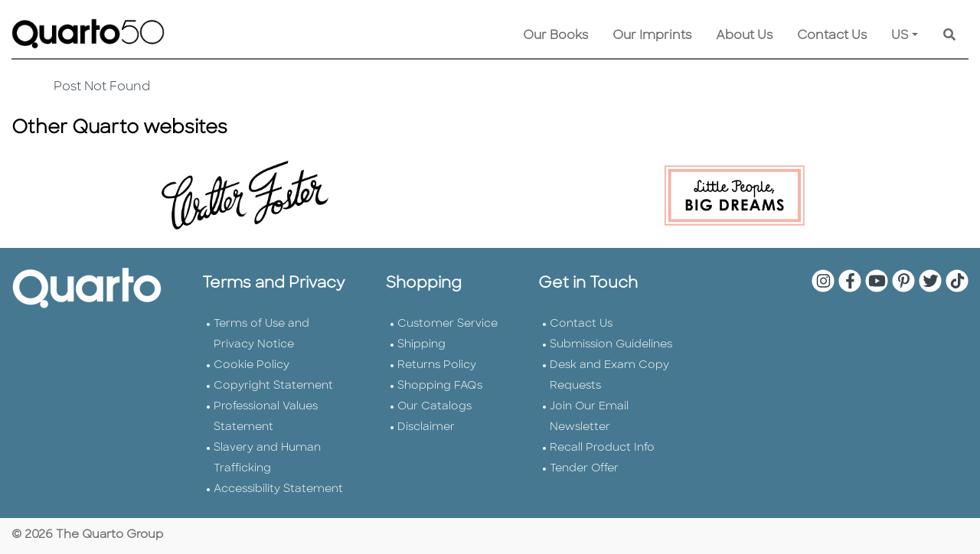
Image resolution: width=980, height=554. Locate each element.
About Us (744, 36)
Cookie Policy (252, 365)
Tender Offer (584, 469)
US (900, 36)
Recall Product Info (602, 448)
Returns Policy (437, 365)
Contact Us (832, 36)
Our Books (555, 36)
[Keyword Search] (949, 36)
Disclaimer (426, 427)
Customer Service (448, 324)
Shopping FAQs (440, 386)
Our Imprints (652, 36)
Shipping (421, 345)
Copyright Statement (273, 386)
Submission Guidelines (611, 345)
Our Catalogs (434, 407)
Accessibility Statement (278, 489)
